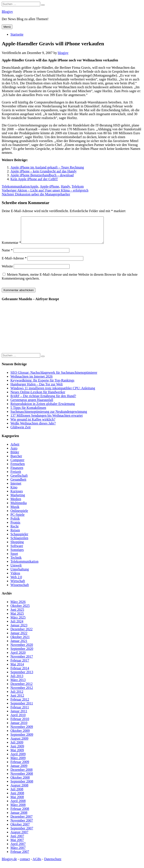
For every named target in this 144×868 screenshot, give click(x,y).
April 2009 (18, 759)
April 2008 (18, 806)
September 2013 (22, 677)
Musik (15, 512)
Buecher (16, 461)
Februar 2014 (20, 673)
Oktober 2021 (20, 642)
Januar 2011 (19, 716)
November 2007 (22, 826)
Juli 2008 (17, 794)
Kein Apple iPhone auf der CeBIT (34, 179)
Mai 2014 (17, 669)
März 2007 (18, 853)
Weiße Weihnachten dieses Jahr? (33, 428)
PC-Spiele (18, 520)
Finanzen (17, 473)
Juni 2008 (17, 798)
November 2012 (22, 693)
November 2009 (22, 732)
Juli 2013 (17, 681)
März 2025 (18, 623)
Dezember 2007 (22, 822)
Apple (34, 186)
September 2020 (22, 654)
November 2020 (22, 650)
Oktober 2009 (20, 736)
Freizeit (16, 477)
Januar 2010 (19, 728)
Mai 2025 (17, 619)
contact (25, 864)
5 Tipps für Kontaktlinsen (28, 413)
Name (7, 255)
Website (7, 271)
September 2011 (22, 708)
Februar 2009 (20, 767)
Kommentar (11, 248)
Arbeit (15, 450)
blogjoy (63, 53)
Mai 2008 (17, 802)
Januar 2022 (19, 638)
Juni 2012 (17, 701)
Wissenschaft (20, 590)
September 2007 (22, 833)
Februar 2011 (20, 712)
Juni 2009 (17, 751)
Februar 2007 (20, 857)
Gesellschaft (19, 481)
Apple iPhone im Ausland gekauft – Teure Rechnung (47, 167)
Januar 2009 (19, 771)
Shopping (17, 547)
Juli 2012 (17, 697)
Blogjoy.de (9, 864)
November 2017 (22, 662)
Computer (17, 465)
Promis (15, 528)
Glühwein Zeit (21, 432)
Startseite (17, 34)
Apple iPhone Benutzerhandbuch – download (42, 175)
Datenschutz (53, 864)
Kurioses (17, 496)
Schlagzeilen (19, 543)
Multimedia (19, 508)
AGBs (37, 864)
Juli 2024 (17, 626)
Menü (7, 27)
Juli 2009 (17, 748)
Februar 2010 (20, 724)
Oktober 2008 (20, 783)
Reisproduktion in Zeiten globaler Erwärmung (43, 409)
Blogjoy (7, 12)
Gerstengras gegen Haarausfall (32, 405)
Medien (16, 504)
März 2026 (18, 607)
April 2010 (18, 720)
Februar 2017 (20, 666)
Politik (15, 524)
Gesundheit (18, 485)
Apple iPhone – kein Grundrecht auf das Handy (44, 171)
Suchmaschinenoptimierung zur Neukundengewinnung (49, 417)
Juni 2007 (17, 841)
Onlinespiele (19, 516)
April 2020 (18, 658)
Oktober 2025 (20, 611)
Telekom (78, 186)
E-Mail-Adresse (14, 263)
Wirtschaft (18, 586)
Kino (14, 492)
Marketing (18, 500)
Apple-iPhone (49, 186)
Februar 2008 (20, 814)
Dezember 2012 (22, 689)
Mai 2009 (17, 755)
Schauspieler (19, 539)
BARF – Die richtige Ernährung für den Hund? (43, 401)
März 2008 (18, 810)
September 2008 (22, 787)
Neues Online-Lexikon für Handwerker (38, 397)
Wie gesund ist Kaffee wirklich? (33, 425)
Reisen (15, 535)
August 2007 (19, 837)
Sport (14, 559)
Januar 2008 (19, 818)
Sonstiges (17, 555)
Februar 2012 (20, 705)
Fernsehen (18, 469)
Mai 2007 (17, 845)
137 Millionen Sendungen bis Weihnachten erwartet (47, 421)
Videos (15, 578)
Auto (14, 453)
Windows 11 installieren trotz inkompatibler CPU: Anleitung (53, 393)
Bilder (15, 457)
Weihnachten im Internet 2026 (32, 382)
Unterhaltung (20, 574)
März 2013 (18, 685)
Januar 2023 (19, 630)
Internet (16, 489)
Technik (16, 563)
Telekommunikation (16, 186)
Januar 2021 (19, 646)
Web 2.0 (16, 582)
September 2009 (22, 740)
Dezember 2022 (22, 634)
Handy (65, 186)
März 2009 (18, 763)
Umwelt (16, 571)
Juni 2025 (17, 615)
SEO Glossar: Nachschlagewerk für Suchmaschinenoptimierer (54, 378)
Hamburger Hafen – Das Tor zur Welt (37, 389)
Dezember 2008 (22, 775)
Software (17, 551)
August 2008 (19, 790)
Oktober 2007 (20, 830)
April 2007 (18, 849)
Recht (14, 531)
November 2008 (22, 779)
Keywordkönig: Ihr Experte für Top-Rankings (42, 386)
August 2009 (19, 744)
